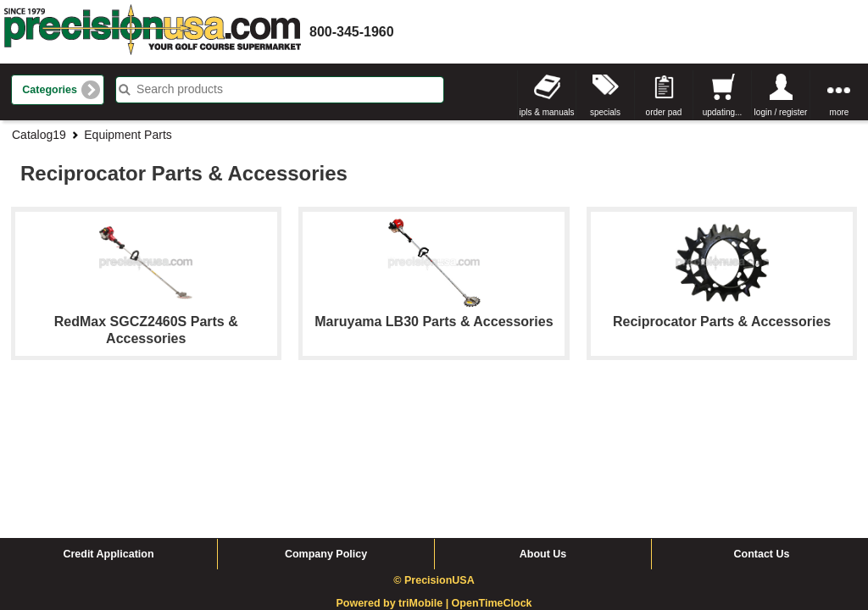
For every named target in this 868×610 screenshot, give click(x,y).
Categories (50, 90)
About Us (543, 424)
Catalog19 (39, 135)
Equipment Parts (128, 135)
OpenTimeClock (492, 473)
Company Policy (326, 424)
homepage (153, 32)
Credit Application (108, 424)
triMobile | (425, 473)
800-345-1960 (352, 32)
